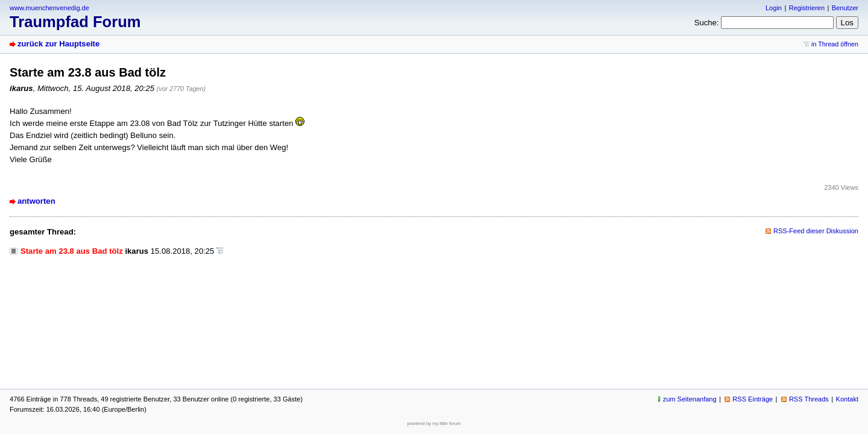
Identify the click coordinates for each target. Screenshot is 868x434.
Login (774, 8)
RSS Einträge (753, 399)
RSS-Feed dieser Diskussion (816, 231)
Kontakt (847, 399)
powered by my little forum (434, 423)
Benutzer (845, 8)
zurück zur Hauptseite (58, 44)
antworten (36, 201)
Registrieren (807, 8)
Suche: (707, 23)
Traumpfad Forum (75, 22)
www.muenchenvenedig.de (49, 8)
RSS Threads (809, 399)
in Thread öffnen (835, 44)
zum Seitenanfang (690, 399)
